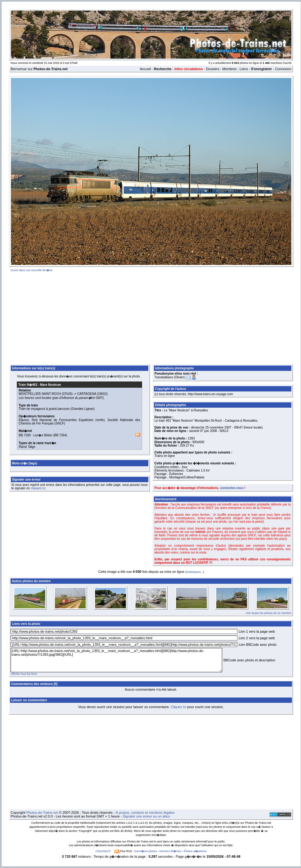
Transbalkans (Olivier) (170, 377)
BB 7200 (25, 435)
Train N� (28, 385)
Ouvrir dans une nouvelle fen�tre (32, 270)
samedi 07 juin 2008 (203, 431)
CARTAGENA (87, 394)
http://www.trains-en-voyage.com (210, 394)
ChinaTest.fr (103, 851)
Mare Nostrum (50, 385)
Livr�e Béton (43, 435)
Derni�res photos (146, 851)
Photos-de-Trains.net (42, 813)
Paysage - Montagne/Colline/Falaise (180, 477)
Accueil (145, 69)
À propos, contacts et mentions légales (145, 813)
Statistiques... (195, 572)
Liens (244, 69)
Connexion (283, 69)
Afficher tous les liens (24, 674)
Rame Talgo (27, 447)
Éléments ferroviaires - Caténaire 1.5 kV (182, 470)
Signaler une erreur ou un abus (146, 816)
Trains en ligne (165, 456)
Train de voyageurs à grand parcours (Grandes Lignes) (57, 409)
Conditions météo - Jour (171, 467)
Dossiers (213, 69)
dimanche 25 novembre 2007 (211, 427)
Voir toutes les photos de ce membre (269, 613)
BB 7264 (60, 435)
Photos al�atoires (195, 851)
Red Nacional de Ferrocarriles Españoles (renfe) (68, 420)
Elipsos (24, 420)
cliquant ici (38, 488)
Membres (229, 69)
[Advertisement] (151, 317)
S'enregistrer (261, 69)
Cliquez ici (179, 707)
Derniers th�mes (170, 851)
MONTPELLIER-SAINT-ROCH (40, 394)
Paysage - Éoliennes (169, 474)
